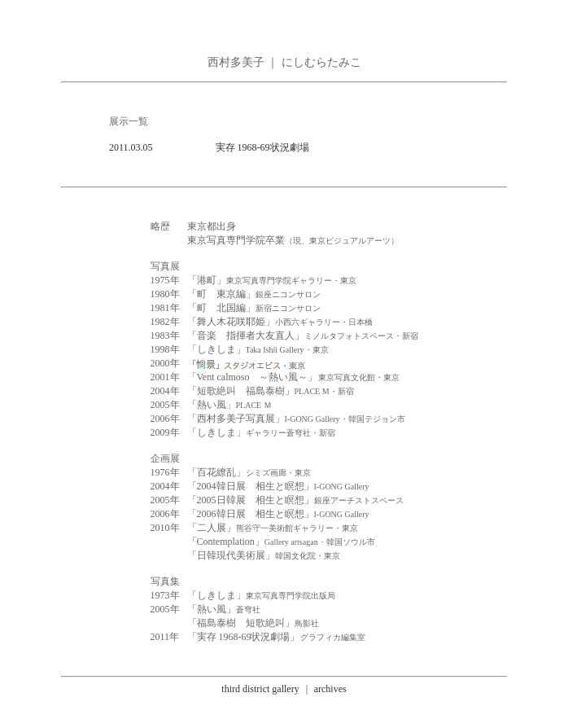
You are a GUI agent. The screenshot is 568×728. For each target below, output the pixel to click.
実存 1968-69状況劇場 (262, 147)
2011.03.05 (131, 147)
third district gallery (260, 689)
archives (330, 689)
